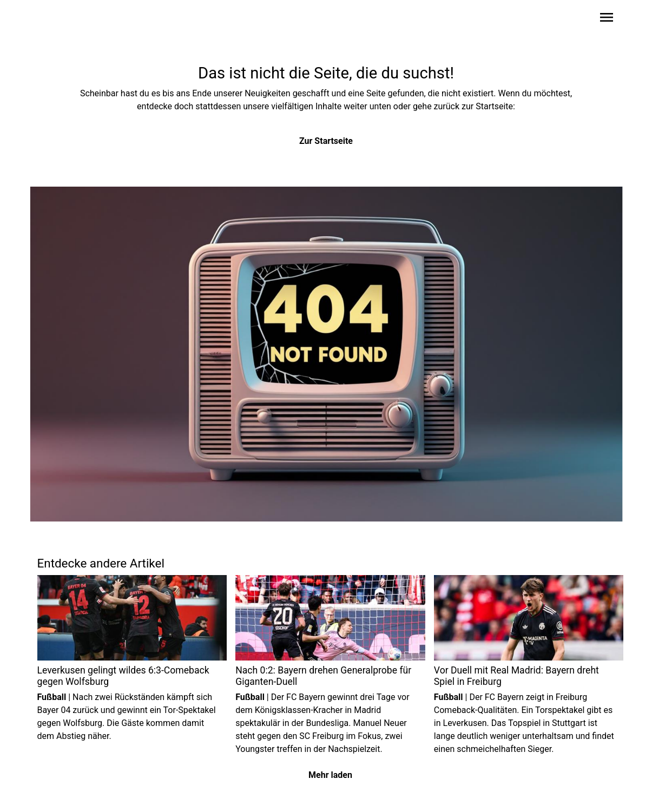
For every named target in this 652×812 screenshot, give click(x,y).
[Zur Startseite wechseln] (63, 19)
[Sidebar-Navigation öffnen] (607, 19)
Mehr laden (330, 775)
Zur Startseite (326, 141)
